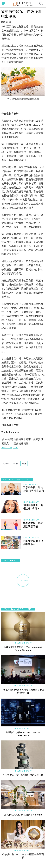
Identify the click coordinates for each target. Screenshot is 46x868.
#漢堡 (24, 464)
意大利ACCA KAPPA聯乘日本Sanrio (23, 815)
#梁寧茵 (7, 464)
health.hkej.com (10, 448)
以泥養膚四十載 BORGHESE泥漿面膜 (23, 775)
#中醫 (16, 464)
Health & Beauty (31, 484)
